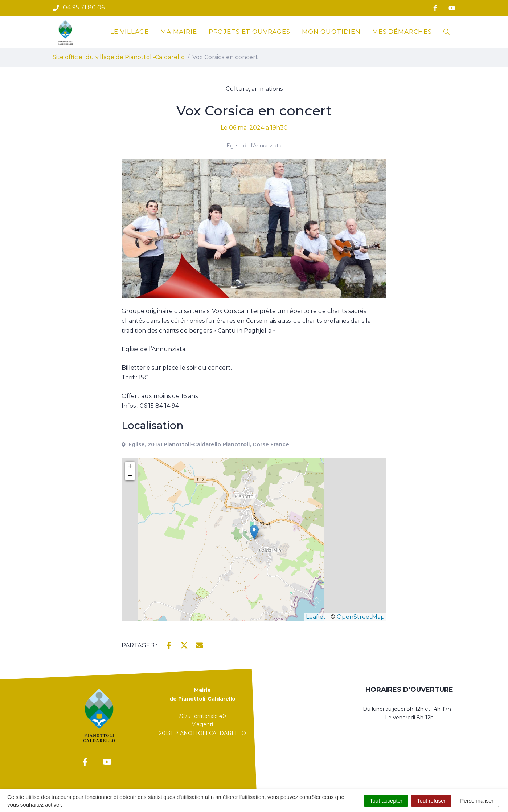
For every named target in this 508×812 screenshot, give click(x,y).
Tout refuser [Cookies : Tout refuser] (431, 801)
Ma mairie (179, 32)
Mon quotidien (331, 32)
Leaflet (316, 617)
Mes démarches (402, 32)
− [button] (130, 476)
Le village (130, 32)
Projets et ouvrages (249, 32)
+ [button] (130, 466)
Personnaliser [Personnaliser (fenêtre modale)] (477, 801)
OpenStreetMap (361, 617)
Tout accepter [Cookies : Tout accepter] (386, 801)
